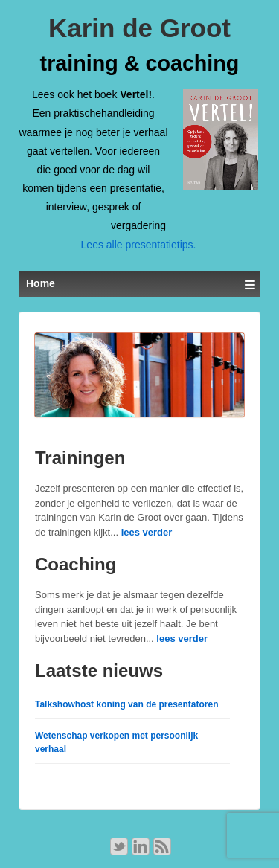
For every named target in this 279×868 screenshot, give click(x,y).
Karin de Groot (139, 28)
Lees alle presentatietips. (139, 245)
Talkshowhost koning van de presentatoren (127, 704)
